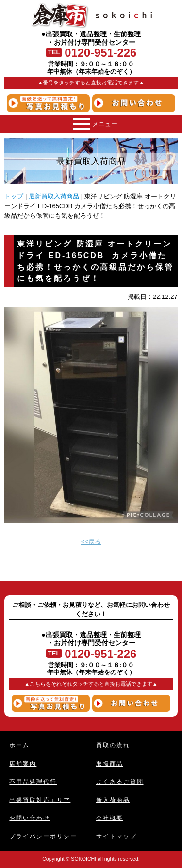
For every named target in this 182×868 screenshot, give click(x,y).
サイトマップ (116, 836)
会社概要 (110, 818)
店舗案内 (23, 763)
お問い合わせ (30, 818)
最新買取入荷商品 (54, 196)
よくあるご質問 (120, 781)
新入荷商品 (113, 800)
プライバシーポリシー (43, 836)
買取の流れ (113, 745)
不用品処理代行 (33, 781)
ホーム (19, 745)
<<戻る (91, 542)
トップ (14, 196)
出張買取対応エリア (40, 800)
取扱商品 (110, 763)
